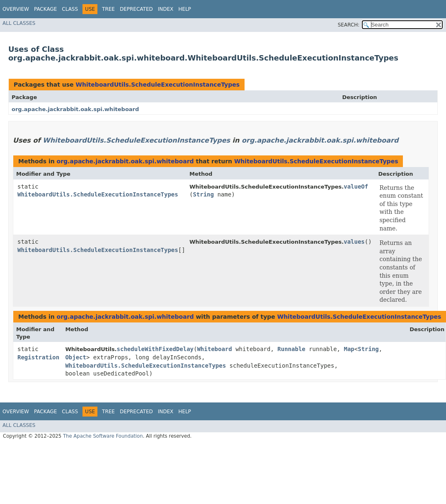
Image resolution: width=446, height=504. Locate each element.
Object (76, 357)
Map (349, 349)
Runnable (291, 349)
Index (166, 9)
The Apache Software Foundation (103, 436)
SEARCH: (349, 25)
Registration (38, 357)
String (203, 194)
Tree (108, 9)
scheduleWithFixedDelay (155, 349)
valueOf (356, 187)
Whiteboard (214, 349)
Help (185, 9)
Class (70, 9)
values (354, 242)
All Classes (19, 23)
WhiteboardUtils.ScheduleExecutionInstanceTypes (158, 85)
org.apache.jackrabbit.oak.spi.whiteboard (75, 109)
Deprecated (136, 9)
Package (45, 9)
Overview (16, 9)
